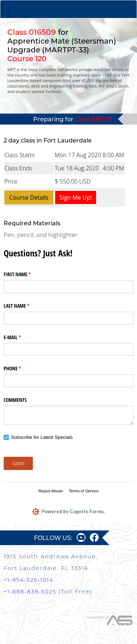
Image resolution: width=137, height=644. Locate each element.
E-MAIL (21, 337)
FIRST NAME (26, 274)
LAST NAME (25, 306)
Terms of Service (84, 491)
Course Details (29, 197)
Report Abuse (51, 491)
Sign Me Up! (76, 197)
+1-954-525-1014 (28, 580)
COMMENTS (15, 400)
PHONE (21, 369)
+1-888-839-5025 (30, 592)
